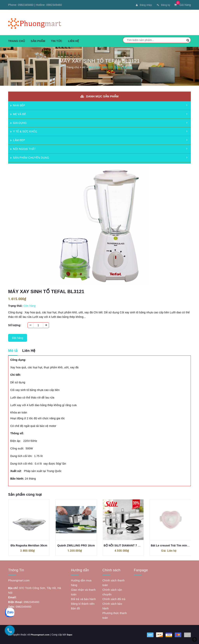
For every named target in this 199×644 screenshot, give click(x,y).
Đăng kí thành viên (83, 603)
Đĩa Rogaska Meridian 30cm (29, 545)
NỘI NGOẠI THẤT (23, 149)
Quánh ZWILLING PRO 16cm (76, 545)
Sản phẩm (38, 41)
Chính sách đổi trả (114, 599)
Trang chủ (17, 41)
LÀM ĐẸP (18, 140)
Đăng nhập (141, 5)
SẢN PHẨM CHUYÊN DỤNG (30, 157)
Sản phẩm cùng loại (25, 494)
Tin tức (57, 41)
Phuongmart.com (40, 634)
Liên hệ (73, 41)
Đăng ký (163, 5)
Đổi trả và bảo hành (83, 599)
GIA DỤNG (18, 122)
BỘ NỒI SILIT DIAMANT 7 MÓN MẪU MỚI (130, 545)
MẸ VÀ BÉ (18, 114)
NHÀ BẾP (18, 105)
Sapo (71, 634)
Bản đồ (75, 608)
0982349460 (26, 5)
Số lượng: (15, 325)
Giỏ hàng (182, 5)
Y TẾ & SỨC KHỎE (24, 131)
